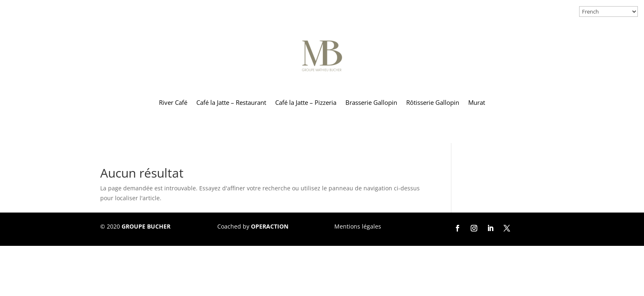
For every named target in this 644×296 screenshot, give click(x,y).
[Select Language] (608, 12)
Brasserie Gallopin (371, 102)
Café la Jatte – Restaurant (231, 102)
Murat (477, 102)
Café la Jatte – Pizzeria (306, 102)
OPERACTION (270, 226)
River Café (173, 102)
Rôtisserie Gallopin (433, 102)
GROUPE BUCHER (146, 226)
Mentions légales (358, 226)
